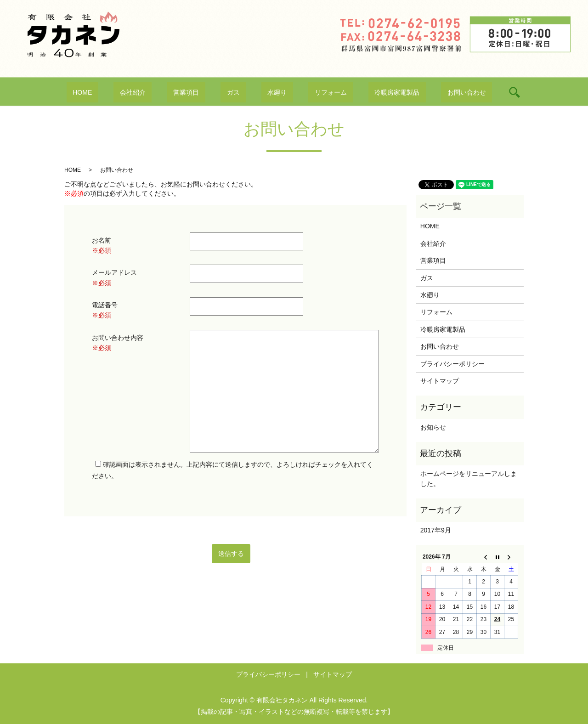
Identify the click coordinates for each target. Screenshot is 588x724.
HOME (126, 92)
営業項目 (205, 92)
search (465, 92)
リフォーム (312, 92)
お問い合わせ (424, 92)
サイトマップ (440, 381)
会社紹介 (164, 92)
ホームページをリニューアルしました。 (469, 479)
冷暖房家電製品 (366, 92)
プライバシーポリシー (452, 364)
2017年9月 (436, 530)
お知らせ (433, 427)
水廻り (271, 92)
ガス (239, 92)
